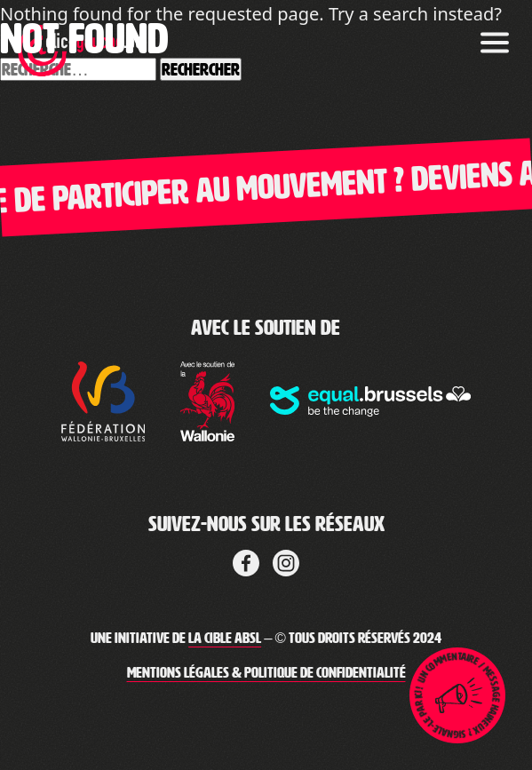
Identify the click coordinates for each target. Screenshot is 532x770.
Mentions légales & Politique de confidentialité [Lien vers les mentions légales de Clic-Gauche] (266, 673)
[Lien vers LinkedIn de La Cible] (286, 560)
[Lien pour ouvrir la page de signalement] (457, 695)
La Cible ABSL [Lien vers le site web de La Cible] (225, 638)
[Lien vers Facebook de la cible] (246, 560)
